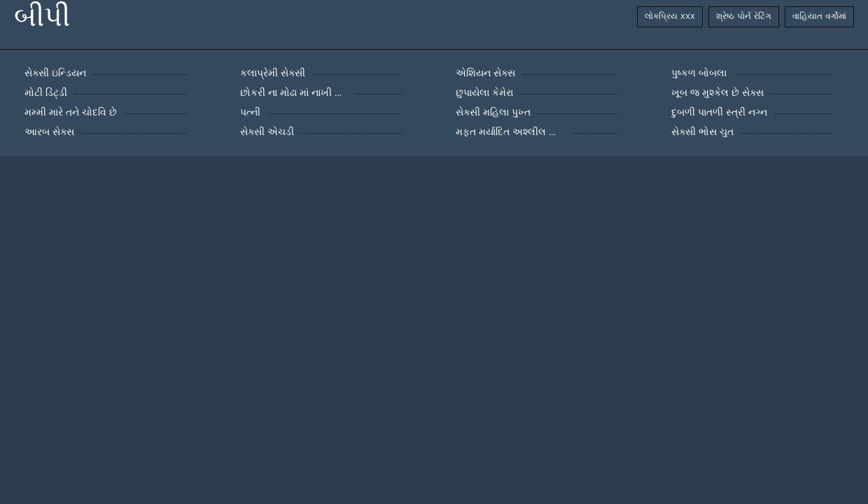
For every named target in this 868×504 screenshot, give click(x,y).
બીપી (42, 16)
